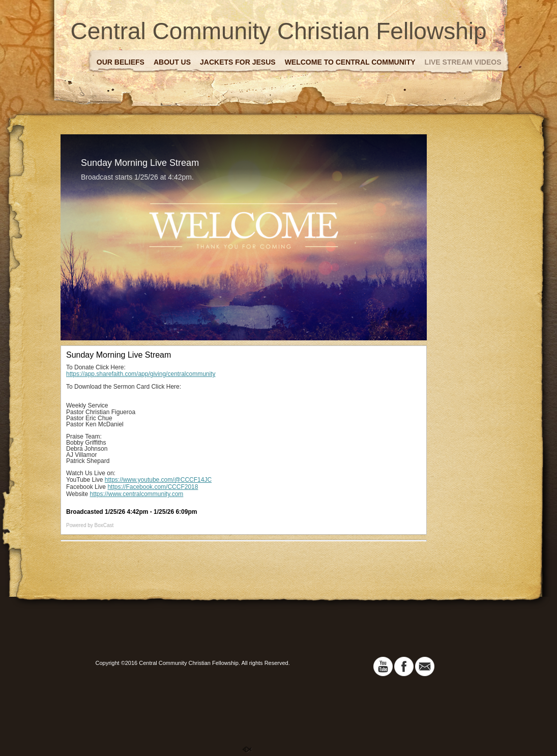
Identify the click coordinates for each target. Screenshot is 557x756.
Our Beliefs (121, 62)
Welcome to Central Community (350, 62)
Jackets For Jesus (238, 62)
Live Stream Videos (463, 62)
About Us (172, 62)
